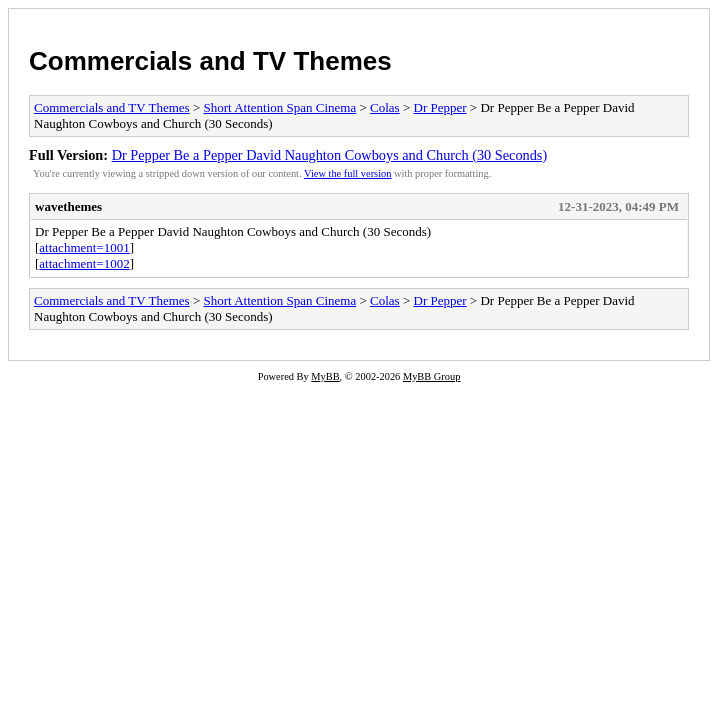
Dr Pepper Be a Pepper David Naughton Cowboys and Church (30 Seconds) (330, 155)
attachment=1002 (84, 263)
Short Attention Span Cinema (279, 107)
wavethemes (68, 206)
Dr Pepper (440, 107)
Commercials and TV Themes (210, 61)
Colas (385, 107)
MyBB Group (431, 376)
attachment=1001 (84, 247)
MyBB (325, 376)
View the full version (347, 173)
